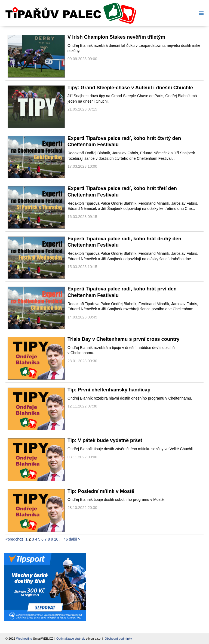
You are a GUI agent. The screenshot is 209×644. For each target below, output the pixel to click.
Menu (200, 13)
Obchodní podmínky (118, 639)
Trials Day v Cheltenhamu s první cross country (123, 339)
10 (56, 539)
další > (75, 539)
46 (66, 539)
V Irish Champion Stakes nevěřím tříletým (116, 37)
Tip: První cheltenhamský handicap (109, 390)
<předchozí (15, 539)
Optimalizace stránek (70, 639)
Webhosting (24, 639)
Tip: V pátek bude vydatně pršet (105, 440)
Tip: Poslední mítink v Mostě (101, 491)
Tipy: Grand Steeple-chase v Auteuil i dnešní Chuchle (130, 88)
